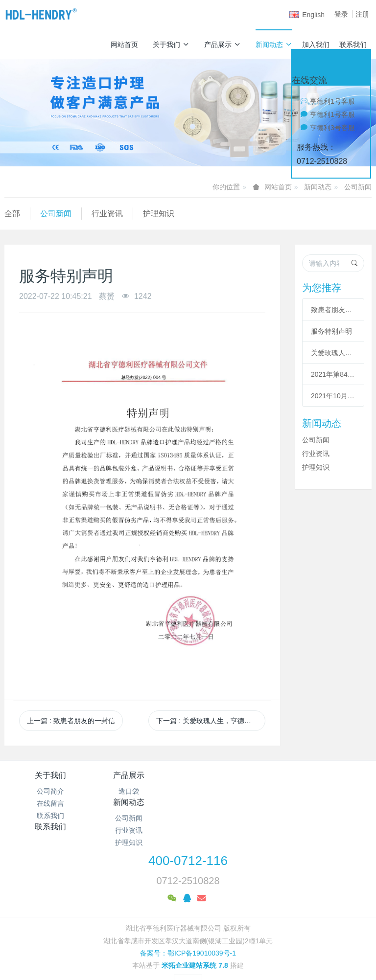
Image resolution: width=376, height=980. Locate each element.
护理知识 (159, 214)
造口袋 (142, 791)
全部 (12, 214)
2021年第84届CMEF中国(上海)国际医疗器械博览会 (333, 374)
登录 (341, 14)
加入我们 (316, 45)
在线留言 (50, 803)
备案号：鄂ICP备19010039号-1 (188, 926)
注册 (362, 14)
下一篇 (211, 721)
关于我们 (171, 45)
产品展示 (223, 45)
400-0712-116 (188, 833)
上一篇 (71, 721)
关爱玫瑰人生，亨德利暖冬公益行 (333, 353)
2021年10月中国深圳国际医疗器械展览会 (333, 396)
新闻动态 (274, 45)
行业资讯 (107, 214)
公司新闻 (358, 187)
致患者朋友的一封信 (333, 310)
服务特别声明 (331, 331)
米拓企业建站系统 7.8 (195, 938)
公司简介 (50, 791)
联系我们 (353, 45)
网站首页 (124, 45)
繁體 (188, 957)
